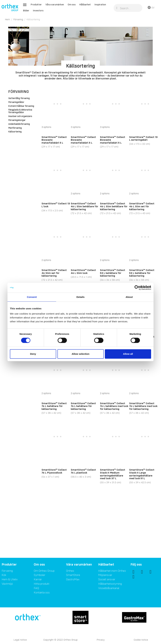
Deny (33, 354)
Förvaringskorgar (17, 120)
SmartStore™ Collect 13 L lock (56, 205)
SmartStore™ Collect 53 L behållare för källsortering (113, 273)
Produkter (36, 4)
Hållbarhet (85, 4)
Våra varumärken (55, 4)
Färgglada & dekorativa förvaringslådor (20, 111)
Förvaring (19, 91)
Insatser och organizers (20, 116)
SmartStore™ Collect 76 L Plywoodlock (54, 471)
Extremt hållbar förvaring (21, 106)
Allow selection (80, 354)
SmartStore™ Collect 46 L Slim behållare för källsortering (84, 206)
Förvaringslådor (16, 102)
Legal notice (20, 640)
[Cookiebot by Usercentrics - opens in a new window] (137, 288)
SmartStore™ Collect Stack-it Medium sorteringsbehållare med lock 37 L (113, 474)
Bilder (26, 10)
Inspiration (100, 4)
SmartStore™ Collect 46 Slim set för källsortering (54, 273)
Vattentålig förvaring (19, 98)
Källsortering (15, 132)
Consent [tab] (32, 297)
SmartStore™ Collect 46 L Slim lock (83, 271)
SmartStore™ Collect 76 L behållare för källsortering (54, 406)
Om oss (72, 4)
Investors (38, 10)
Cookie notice (141, 640)
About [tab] (129, 297)
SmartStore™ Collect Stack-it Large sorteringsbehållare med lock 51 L (142, 474)
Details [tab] (80, 297)
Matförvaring (15, 128)
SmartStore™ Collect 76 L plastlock (83, 471)
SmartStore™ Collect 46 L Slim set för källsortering (142, 206)
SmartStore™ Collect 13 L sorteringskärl (143, 138)
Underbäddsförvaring (19, 124)
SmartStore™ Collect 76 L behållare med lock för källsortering (114, 406)
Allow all (128, 354)
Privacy (101, 640)
